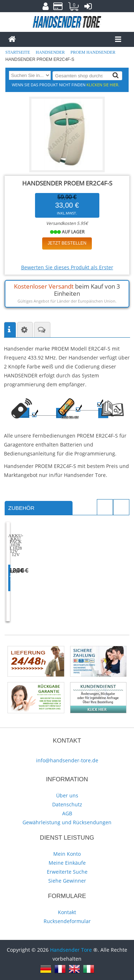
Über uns (67, 795)
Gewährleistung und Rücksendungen (67, 822)
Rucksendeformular (67, 921)
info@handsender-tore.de (67, 760)
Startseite (18, 52)
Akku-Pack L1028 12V (97, 566)
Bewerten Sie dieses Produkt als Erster (67, 267)
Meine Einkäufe (67, 863)
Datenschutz (67, 804)
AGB (67, 813)
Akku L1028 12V (35, 566)
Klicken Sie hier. (103, 85)
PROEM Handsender (93, 52)
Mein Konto (67, 854)
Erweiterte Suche (67, 872)
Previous (105, 507)
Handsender (51, 52)
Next (121, 507)
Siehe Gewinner (67, 881)
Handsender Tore (71, 950)
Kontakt (67, 912)
